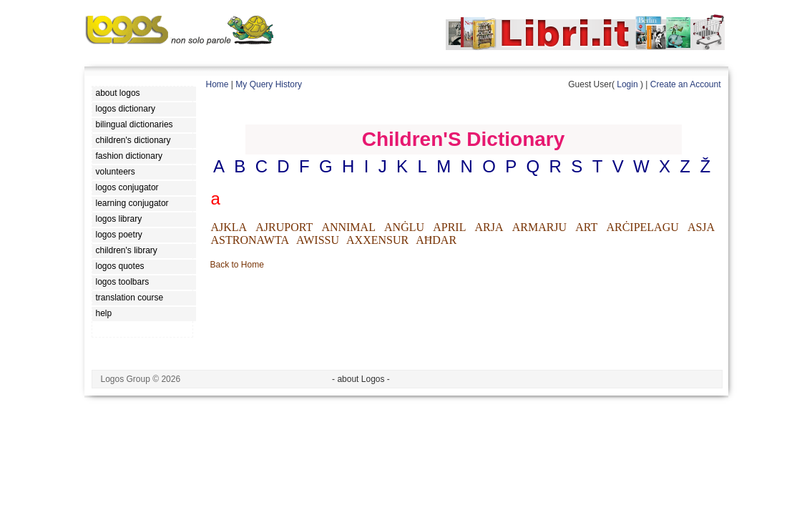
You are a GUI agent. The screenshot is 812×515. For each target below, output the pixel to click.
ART (586, 227)
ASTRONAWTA (250, 240)
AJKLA (229, 227)
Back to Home (237, 265)
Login (627, 84)
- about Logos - (361, 379)
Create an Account (686, 84)
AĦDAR (436, 240)
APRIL (449, 227)
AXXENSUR (377, 240)
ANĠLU (404, 227)
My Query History (269, 84)
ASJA (701, 227)
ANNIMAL (348, 227)
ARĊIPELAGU (642, 227)
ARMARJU (539, 227)
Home (217, 84)
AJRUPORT (284, 227)
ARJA (489, 227)
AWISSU (318, 240)
